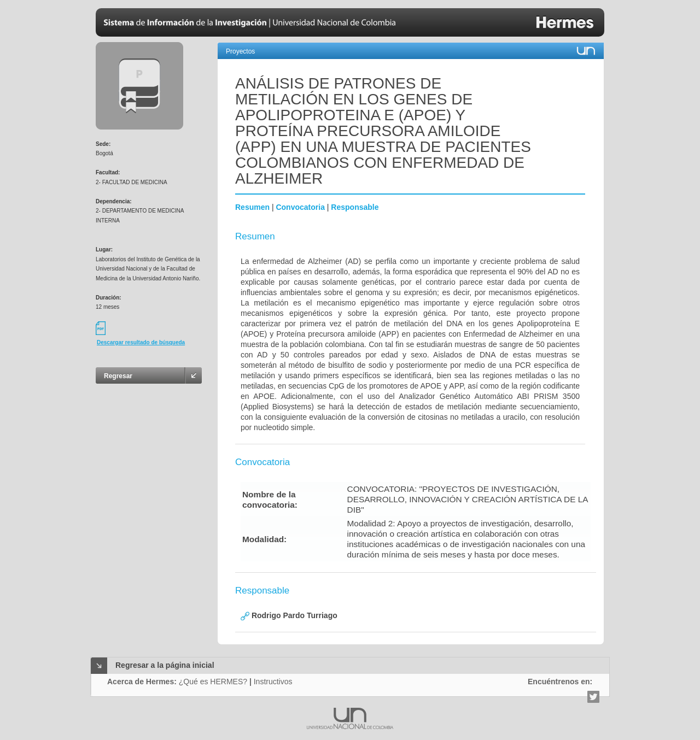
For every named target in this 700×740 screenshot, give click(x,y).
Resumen (252, 207)
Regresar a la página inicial (165, 665)
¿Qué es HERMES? (213, 682)
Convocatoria (300, 207)
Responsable (355, 207)
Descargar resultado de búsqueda (141, 342)
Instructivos (273, 682)
